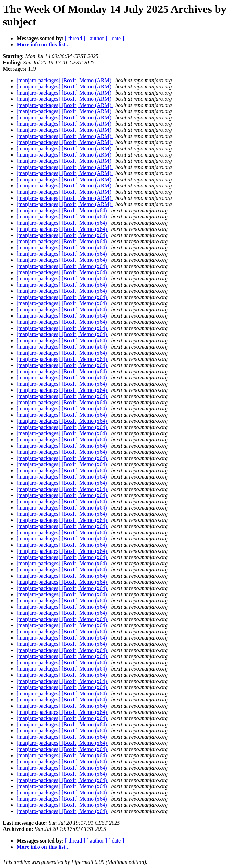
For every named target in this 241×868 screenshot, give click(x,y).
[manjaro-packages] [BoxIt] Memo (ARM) (65, 80)
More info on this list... (43, 45)
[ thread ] (75, 38)
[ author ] (97, 38)
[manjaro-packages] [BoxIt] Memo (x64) (62, 210)
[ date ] (116, 38)
